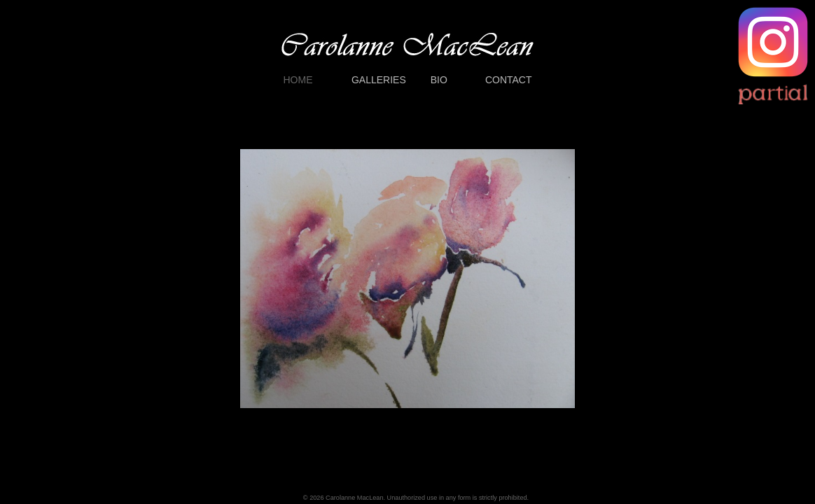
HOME (298, 80)
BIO (439, 80)
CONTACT (509, 80)
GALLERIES (379, 80)
